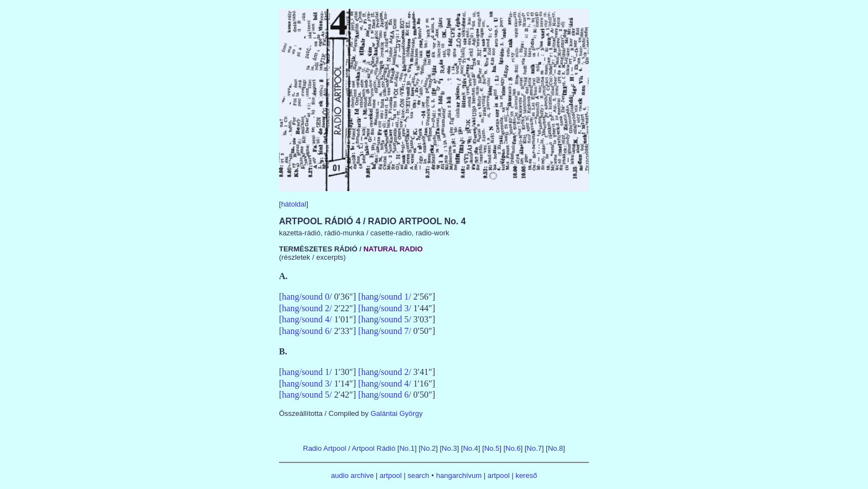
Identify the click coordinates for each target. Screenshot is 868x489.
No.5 (492, 448)
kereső (526, 475)
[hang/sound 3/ (385, 308)
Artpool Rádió (373, 448)
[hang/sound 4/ (306, 319)
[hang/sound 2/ (306, 308)
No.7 (534, 448)
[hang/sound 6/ (306, 331)
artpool (391, 475)
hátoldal (294, 204)
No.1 (407, 448)
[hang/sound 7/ (385, 331)
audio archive (352, 475)
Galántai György (396, 413)
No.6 (513, 448)
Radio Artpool (324, 448)
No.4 (470, 448)
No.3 (449, 448)
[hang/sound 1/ (385, 297)
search (418, 475)
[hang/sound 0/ (306, 297)
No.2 (428, 448)
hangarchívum (459, 475)
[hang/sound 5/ (385, 319)
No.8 (556, 448)
